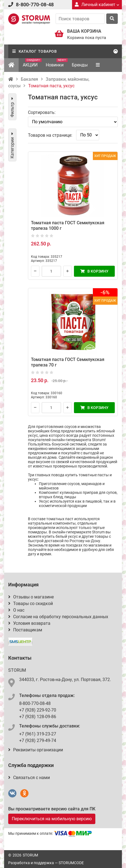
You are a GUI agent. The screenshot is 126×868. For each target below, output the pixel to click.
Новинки (57, 63)
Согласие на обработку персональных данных (58, 617)
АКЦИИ (32, 63)
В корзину (94, 271)
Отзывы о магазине (31, 597)
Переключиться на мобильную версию (52, 819)
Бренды (80, 65)
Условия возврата (29, 623)
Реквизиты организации (36, 750)
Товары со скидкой (31, 604)
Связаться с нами (29, 778)
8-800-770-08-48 (35, 5)
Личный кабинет (97, 5)
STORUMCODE (71, 863)
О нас (16, 610)
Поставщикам (25, 630)
